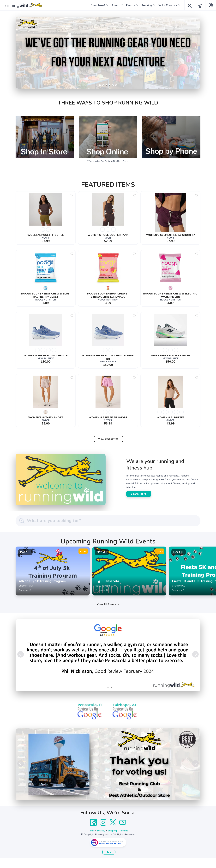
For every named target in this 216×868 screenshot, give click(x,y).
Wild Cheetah (167, 5)
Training (146, 5)
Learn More (139, 494)
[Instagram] (103, 832)
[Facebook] (93, 832)
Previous (21, 52)
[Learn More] (108, 774)
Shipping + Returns (119, 840)
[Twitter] (113, 832)
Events (130, 5)
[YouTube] (123, 832)
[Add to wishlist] (72, 195)
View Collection (108, 439)
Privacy (100, 840)
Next (195, 52)
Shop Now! (97, 5)
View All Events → (108, 614)
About (115, 5)
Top (109, 862)
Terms (90, 840)
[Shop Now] (108, 53)
